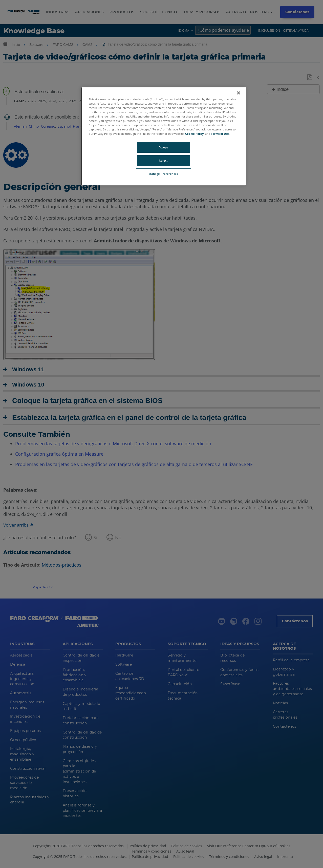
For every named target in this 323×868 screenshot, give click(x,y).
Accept (163, 147)
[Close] (239, 93)
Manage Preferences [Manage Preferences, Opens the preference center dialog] (163, 174)
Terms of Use (220, 134)
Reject (163, 160)
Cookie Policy (194, 134)
